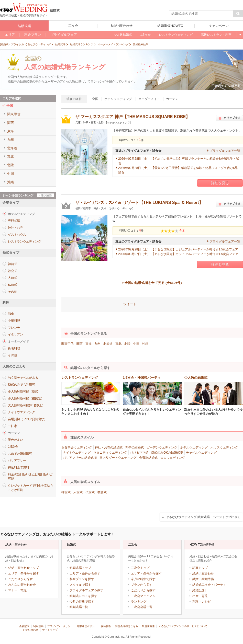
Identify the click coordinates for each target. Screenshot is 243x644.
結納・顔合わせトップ (24, 568)
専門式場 (14, 221)
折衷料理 (14, 348)
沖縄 (145, 344)
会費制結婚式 (148, 458)
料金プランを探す (82, 579)
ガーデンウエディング (162, 447)
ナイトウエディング (21, 412)
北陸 (127, 344)
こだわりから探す (20, 579)
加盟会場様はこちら (127, 626)
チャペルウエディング (201, 453)
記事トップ (200, 568)
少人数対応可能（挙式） (24, 392)
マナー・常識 (17, 590)
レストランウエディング (24, 241)
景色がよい (15, 440)
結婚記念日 (200, 590)
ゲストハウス (17, 235)
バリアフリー (17, 461)
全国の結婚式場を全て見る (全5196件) (153, 283)
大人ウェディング (173, 458)
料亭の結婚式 (135, 447)
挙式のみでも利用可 (21, 385)
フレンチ (14, 328)
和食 (11, 314)
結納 (195, 573)
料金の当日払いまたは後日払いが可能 (30, 476)
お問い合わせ (31, 630)
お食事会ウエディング (77, 447)
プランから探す (142, 585)
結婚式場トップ (80, 568)
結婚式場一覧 (79, 607)
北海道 (108, 344)
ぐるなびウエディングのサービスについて (183, 626)
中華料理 (14, 321)
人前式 (12, 278)
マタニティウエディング (110, 453)
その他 (12, 292)
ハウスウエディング (224, 447)
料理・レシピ (202, 602)
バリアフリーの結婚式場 (80, 458)
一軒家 (12, 426)
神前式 (12, 264)
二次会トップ (140, 568)
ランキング (139, 602)
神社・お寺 (15, 228)
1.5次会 (13, 447)
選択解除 (46, 195)
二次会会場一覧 (142, 607)
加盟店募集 (148, 626)
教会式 (12, 271)
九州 (97, 344)
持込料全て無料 (18, 467)
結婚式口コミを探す (83, 596)
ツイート (130, 304)
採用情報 (106, 626)
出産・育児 (200, 596)
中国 (136, 344)
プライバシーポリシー (60, 626)
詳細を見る (220, 183)
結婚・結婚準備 (203, 579)
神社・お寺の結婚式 (109, 447)
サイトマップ (50, 630)
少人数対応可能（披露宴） (26, 398)
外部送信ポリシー (87, 626)
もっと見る (240, 35)
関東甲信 (68, 344)
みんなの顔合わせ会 (22, 585)
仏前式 (12, 285)
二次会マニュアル (143, 596)
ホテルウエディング (194, 447)
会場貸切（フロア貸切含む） (27, 419)
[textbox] (201, 14)
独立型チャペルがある (23, 378)
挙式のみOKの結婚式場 (167, 453)
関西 (80, 344)
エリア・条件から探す (24, 573)
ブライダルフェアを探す (86, 590)
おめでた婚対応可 (20, 454)
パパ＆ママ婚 (139, 453)
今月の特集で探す (82, 602)
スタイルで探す (80, 585)
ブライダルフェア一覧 (225, 151)
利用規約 (38, 626)
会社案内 (24, 626)
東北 (118, 344)
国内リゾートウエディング (118, 458)
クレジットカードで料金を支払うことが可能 (30, 488)
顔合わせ (208, 573)
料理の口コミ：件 (131, 140)
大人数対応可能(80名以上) (26, 405)
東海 (89, 344)
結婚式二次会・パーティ (209, 585)
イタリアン (15, 335)
